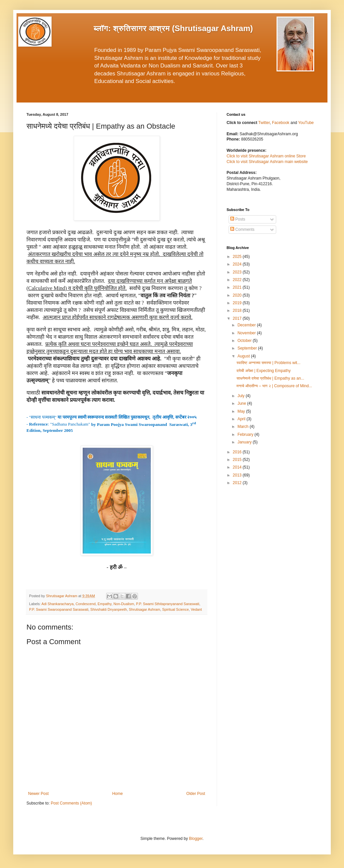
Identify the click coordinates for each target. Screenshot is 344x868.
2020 (238, 295)
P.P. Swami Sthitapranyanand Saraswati (168, 604)
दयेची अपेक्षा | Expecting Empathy (264, 371)
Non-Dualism (124, 604)
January (245, 442)
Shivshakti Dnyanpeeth (108, 609)
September (248, 348)
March (244, 427)
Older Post (196, 794)
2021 (238, 287)
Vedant (196, 609)
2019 (238, 303)
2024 (238, 264)
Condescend (86, 604)
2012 (238, 483)
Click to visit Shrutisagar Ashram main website (267, 162)
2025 (238, 257)
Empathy (105, 604)
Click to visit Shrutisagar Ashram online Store (266, 156)
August (244, 356)
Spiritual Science (175, 609)
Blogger (196, 839)
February (246, 434)
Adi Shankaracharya (57, 604)
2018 (238, 310)
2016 (238, 452)
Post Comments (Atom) (71, 803)
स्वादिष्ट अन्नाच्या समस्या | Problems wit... (268, 363)
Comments (242, 229)
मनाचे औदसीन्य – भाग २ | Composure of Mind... (274, 386)
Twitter (264, 123)
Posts (238, 219)
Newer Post (38, 794)
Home (117, 794)
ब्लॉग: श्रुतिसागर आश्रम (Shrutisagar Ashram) (173, 28)
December (247, 325)
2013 (238, 475)
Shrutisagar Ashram (145, 609)
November (247, 333)
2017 (238, 318)
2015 (238, 460)
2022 (238, 280)
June (242, 403)
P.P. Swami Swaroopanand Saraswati (59, 609)
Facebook (281, 123)
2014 (238, 467)
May (242, 411)
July (242, 396)
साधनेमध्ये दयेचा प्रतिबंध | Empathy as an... (270, 378)
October (245, 341)
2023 (238, 272)
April (242, 419)
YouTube (306, 123)
